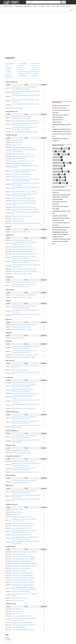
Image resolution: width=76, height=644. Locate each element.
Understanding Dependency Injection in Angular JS (24, 461)
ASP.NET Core (10, 78)
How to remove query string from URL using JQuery (24, 295)
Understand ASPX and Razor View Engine (22, 216)
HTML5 (35, 6)
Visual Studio (36, 74)
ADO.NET (35, 66)
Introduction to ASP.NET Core (19, 159)
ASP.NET (22, 66)
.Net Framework (10, 64)
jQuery (34, 68)
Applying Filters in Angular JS (19, 554)
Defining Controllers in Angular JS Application (22, 575)
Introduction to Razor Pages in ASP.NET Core (22, 154)
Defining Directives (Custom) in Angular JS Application (24, 564)
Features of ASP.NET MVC (18, 221)
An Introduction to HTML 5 (18, 338)
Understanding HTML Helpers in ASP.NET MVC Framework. (26, 223)
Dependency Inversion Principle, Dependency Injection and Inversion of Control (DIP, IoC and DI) (61, 218)
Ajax (8, 66)
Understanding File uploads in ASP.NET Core (22, 147)
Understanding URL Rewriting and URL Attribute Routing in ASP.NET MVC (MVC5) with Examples (61, 197)
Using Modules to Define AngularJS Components (23, 578)
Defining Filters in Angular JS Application (21, 561)
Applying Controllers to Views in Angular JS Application (25, 552)
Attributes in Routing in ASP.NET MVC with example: (24, 207)
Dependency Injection (25, 74)
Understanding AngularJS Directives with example (23, 585)
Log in (72, 10)
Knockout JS (10, 74)
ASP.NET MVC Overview (18, 108)
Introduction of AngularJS (18, 600)
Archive (63, 6)
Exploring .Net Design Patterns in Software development (25, 121)
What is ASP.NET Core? (18, 143)
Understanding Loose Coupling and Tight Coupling (24, 357)
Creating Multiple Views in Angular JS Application (23, 556)
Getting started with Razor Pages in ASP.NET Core (24, 156)
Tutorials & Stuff (8, 6)
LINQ (21, 68)
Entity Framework (37, 72)
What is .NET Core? (17, 145)
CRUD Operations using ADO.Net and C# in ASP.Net (24, 254)
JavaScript (9, 68)
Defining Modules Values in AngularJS (21, 568)
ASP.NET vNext (55, 6)
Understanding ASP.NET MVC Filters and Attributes (24, 201)
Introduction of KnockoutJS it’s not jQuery (21, 327)
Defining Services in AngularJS (19, 571)
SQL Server (42, 6)
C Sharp (48, 6)
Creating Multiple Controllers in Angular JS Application (24, 566)
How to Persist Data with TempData (20, 177)
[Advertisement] (38, 22)
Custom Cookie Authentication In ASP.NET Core (23, 161)
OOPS (21, 70)
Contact (68, 6)
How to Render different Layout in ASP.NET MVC (23, 198)
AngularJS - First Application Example (21, 591)
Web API (9, 76)
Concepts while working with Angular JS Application (24, 583)
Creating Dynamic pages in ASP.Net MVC (22, 163)
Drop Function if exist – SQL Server (20, 370)
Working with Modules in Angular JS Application (23, 580)
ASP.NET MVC (28, 6)
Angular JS (35, 76)
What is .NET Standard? (18, 140)
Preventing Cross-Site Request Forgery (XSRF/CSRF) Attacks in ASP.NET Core (61, 241)
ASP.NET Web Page (24, 72)
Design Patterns (19, 6)
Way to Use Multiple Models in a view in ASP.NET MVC (25, 192)
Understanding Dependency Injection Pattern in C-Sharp (25, 132)
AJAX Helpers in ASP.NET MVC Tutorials (21, 174)
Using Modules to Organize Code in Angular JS (23, 573)
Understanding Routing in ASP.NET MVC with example (25, 210)
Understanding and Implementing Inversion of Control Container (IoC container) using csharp (60, 234)
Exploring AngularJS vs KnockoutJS (20, 450)
